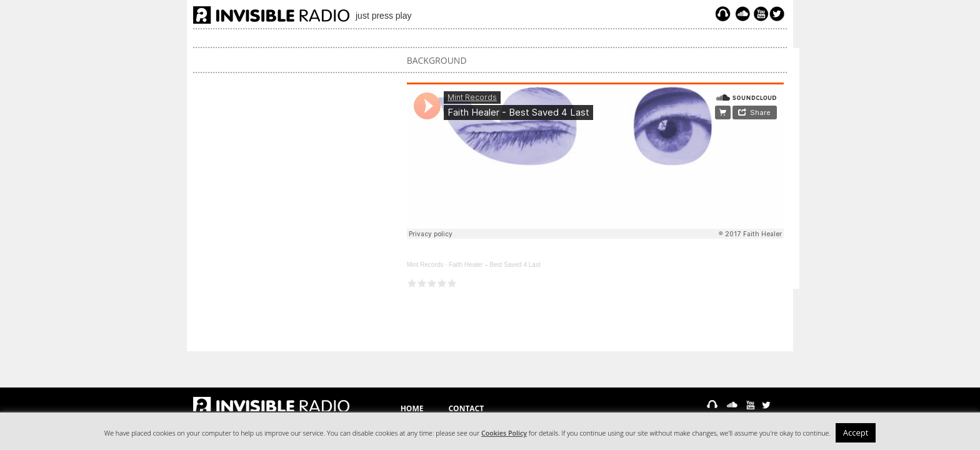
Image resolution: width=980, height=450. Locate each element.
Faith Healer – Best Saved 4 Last (495, 265)
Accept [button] (856, 432)
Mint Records (425, 265)
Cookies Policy (504, 433)
